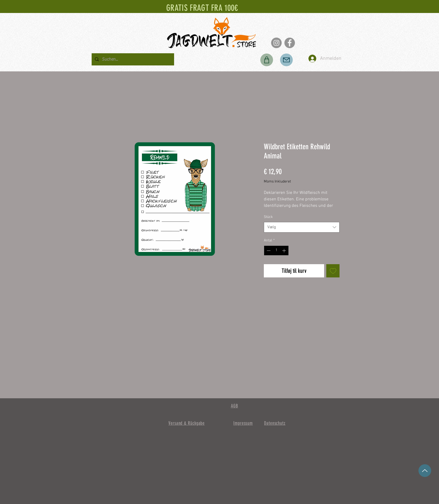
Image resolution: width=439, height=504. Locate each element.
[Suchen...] (132, 59)
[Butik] (267, 60)
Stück (268, 217)
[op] (425, 471)
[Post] (286, 60)
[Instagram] (276, 43)
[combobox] (302, 227)
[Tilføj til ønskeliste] (333, 271)
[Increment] (285, 251)
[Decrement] (268, 251)
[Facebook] (290, 43)
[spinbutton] (276, 251)
